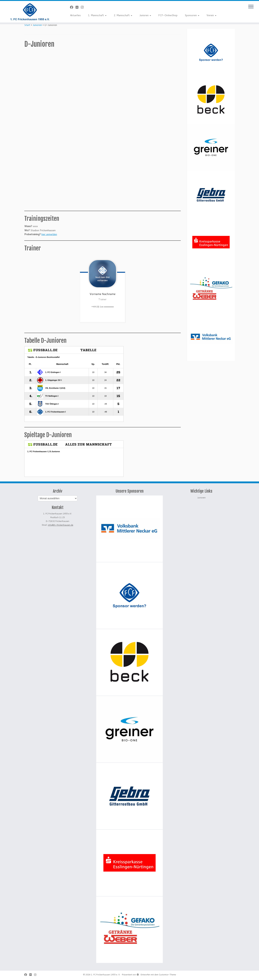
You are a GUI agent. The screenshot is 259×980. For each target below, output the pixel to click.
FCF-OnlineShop (168, 15)
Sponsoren (192, 15)
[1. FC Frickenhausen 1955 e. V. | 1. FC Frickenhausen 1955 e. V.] (30, 12)
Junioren (145, 15)
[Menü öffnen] (251, 7)
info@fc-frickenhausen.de (61, 525)
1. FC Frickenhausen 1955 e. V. (106, 975)
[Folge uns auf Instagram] (83, 7)
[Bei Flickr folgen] (78, 7)
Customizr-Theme (167, 975)
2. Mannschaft (123, 15)
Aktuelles (75, 15)
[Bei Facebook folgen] (73, 7)
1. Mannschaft (97, 15)
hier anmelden (49, 234)
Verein (211, 15)
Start (27, 25)
